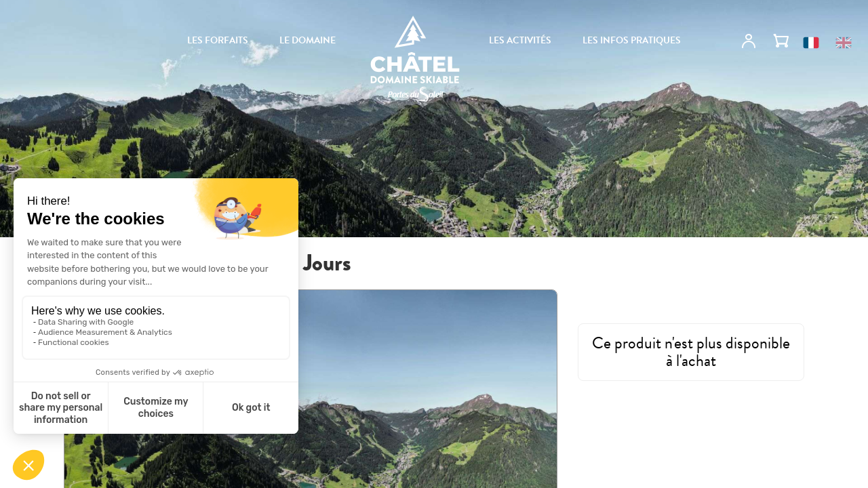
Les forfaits (218, 41)
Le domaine (308, 41)
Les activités (520, 41)
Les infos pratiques (632, 41)
